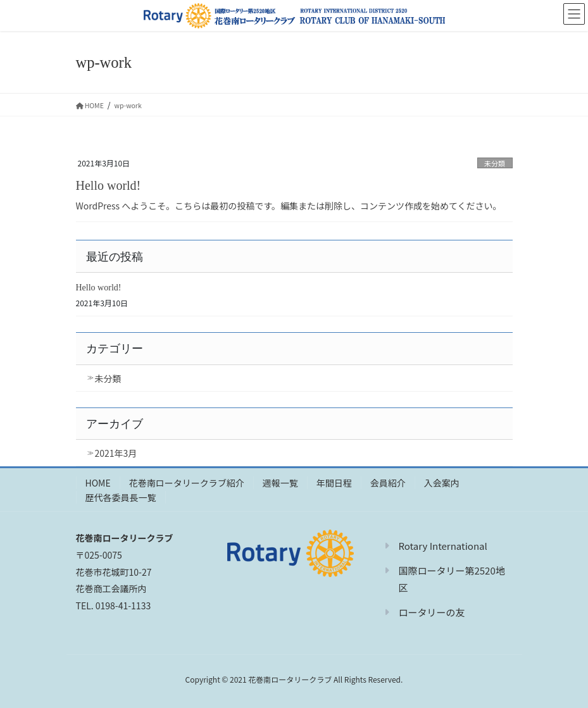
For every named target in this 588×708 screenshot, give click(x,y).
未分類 (495, 163)
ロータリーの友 (431, 612)
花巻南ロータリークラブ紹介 (187, 483)
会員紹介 (388, 483)
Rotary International (442, 546)
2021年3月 (116, 453)
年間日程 (334, 483)
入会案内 (442, 483)
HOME (98, 483)
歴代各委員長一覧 (121, 497)
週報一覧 (280, 483)
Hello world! (109, 185)
